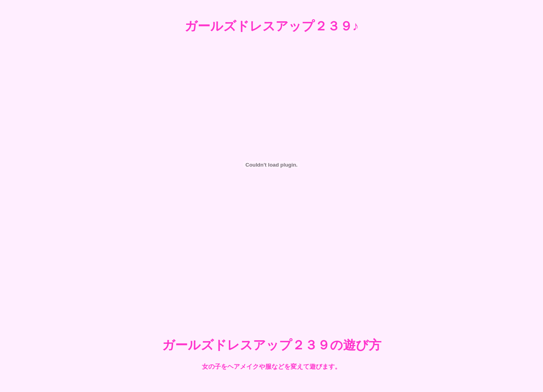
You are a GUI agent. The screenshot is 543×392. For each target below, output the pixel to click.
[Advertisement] (271, 297)
